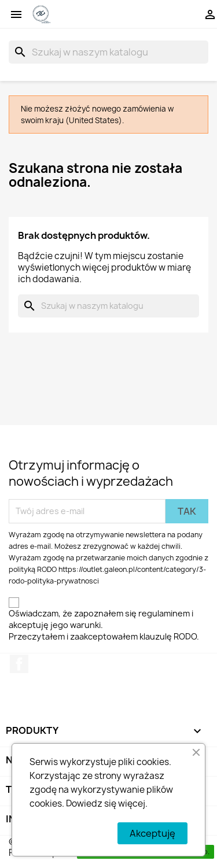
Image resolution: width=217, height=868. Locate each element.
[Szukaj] (108, 52)
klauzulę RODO (168, 636)
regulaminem (164, 613)
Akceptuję (152, 833)
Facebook (19, 664)
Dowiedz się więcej (106, 804)
